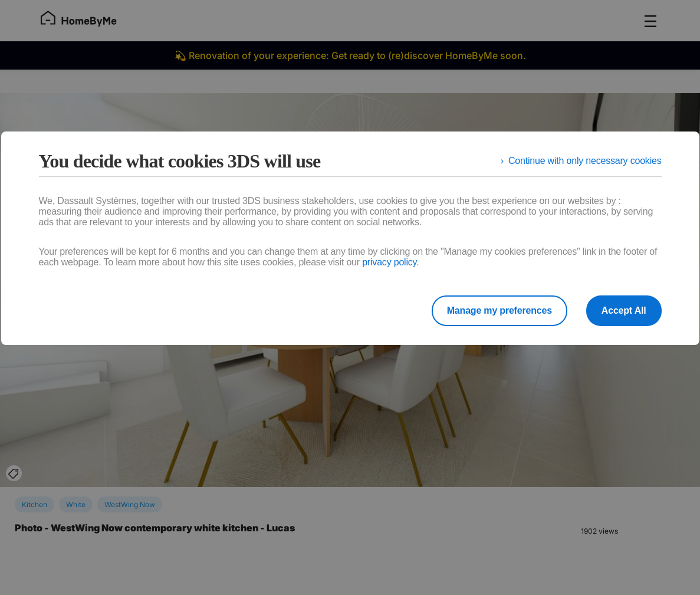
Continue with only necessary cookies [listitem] (585, 161)
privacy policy (389, 262)
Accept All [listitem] (624, 310)
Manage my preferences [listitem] (499, 310)
